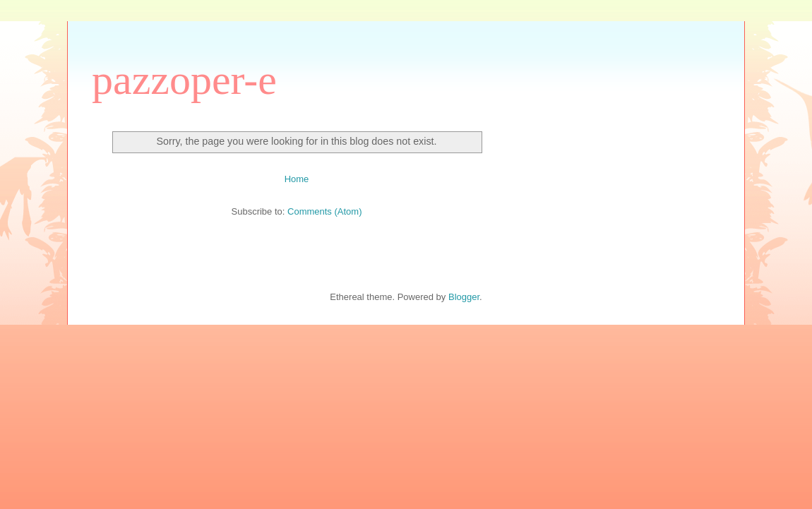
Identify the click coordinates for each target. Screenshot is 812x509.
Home (297, 179)
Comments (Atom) (324, 211)
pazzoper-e (184, 80)
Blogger (464, 297)
